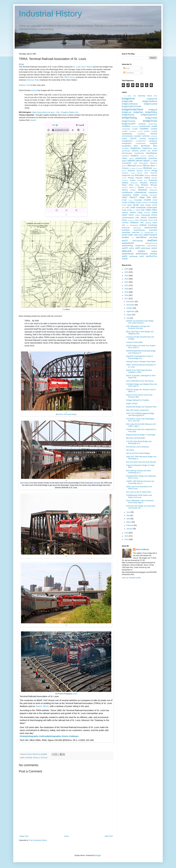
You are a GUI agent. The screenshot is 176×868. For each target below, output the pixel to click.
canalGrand (135, 126)
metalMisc (143, 156)
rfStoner (125, 190)
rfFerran (147, 171)
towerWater (126, 233)
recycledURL (127, 163)
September (131, 311)
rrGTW (155, 205)
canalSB (140, 131)
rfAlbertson (153, 163)
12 (125, 96)
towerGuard (137, 228)
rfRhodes (154, 185)
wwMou (154, 251)
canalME (135, 129)
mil (156, 156)
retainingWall (143, 163)
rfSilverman (149, 188)
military (125, 158)
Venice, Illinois (42, 706)
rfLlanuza (153, 180)
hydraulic (135, 151)
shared (33, 120)
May (128, 515)
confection (146, 136)
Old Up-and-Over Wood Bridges (138, 453)
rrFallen (148, 205)
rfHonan (154, 175)
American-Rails (33, 80)
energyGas (153, 141)
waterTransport (150, 235)
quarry (124, 161)
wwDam (152, 240)
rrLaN (124, 210)
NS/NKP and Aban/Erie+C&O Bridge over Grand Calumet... (140, 322)
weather (125, 237)
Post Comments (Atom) (38, 840)
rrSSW (137, 220)
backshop (142, 96)
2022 (127, 282)
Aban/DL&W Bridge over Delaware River (141, 407)
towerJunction (151, 228)
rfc (156, 166)
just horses (152, 151)
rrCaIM (130, 200)
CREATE (133, 139)
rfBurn (153, 166)
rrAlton (136, 195)
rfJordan (154, 178)
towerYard (136, 233)
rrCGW (138, 203)
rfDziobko (140, 171)
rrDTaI (124, 205)
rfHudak (131, 178)
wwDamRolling (127, 246)
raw (151, 161)
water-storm (138, 235)
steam (155, 223)
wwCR (125, 241)
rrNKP (125, 215)
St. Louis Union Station (83, 67)
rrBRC (155, 197)
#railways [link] (74, 736)
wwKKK (154, 248)
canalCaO (142, 124)
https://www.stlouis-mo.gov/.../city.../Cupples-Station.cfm (55, 112)
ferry (155, 146)
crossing (143, 139)
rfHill (133, 175)
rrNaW (140, 213)
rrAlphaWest (126, 195)
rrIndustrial (141, 208)
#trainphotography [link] (29, 736)
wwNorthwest (142, 254)
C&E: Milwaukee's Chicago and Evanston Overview (138, 327)
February (130, 525)
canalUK (147, 131)
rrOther (137, 215)
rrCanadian (138, 200)
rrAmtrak (144, 195)
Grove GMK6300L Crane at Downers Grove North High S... (140, 502)
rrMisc (154, 210)
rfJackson (139, 178)
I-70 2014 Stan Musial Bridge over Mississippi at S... (139, 442)
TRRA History (69, 77)
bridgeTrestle (151, 118)
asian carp (132, 96)
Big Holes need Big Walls (136, 438)
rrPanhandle (145, 215)
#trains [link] (65, 736)
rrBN (148, 197)
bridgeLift (153, 110)
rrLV (134, 210)
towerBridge (153, 225)
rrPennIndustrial (128, 218)
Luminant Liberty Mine (134, 342)
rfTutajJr (133, 190)
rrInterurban (152, 208)
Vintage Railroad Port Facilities (138, 400)
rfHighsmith (126, 175)
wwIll (137, 248)
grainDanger (126, 151)
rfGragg (154, 171)
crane (124, 138)
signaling (148, 223)
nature (131, 158)
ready (155, 161)
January (130, 529)
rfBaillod (124, 166)
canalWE (154, 131)
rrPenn (154, 215)
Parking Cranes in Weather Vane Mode (141, 362)
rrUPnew (125, 223)
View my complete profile (131, 578)
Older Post (109, 836)
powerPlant (153, 158)
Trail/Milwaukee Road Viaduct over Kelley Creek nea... (139, 496)
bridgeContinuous (130, 104)
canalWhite (141, 134)
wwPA (125, 256)
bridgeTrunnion (129, 121)
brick (155, 96)
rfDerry (155, 168)
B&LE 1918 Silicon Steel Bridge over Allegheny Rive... (140, 333)
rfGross (139, 173)
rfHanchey (154, 173)
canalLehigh (126, 129)
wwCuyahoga (138, 241)
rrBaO (125, 197)
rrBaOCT (133, 197)
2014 (127, 539)
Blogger (98, 855)
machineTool (139, 153)
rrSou (124, 220)
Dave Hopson (25, 483)
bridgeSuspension (149, 115)
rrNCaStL (147, 213)
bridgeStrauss (128, 115)
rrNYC (131, 215)
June (129, 512)
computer (137, 136)
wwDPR (125, 248)
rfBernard (131, 166)
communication (128, 136)
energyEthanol (141, 141)
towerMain (126, 230)
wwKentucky (145, 248)
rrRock (143, 218)
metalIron (135, 156)
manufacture (151, 153)
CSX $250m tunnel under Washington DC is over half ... (140, 420)
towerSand (153, 230)
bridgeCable (127, 101)
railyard (146, 161)
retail (135, 163)
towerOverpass (139, 230)
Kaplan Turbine (132, 404)
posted (34, 90)
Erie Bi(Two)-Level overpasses (138, 447)
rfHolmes (147, 175)
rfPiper (124, 185)
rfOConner (134, 183)
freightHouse (147, 148)
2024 (127, 276)
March (129, 522)
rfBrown (146, 166)
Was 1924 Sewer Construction (137, 410)
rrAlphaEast (153, 193)
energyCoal (153, 139)
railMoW (131, 161)
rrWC (142, 223)
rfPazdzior (144, 183)
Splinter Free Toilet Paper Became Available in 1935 (139, 371)
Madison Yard (25, 85)
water (131, 235)
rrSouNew (131, 220)
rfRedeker (145, 185)
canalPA (125, 131)
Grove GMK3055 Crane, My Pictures (140, 381)
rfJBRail (147, 178)
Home (67, 836)
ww (133, 238)
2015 (127, 536)
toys (142, 233)
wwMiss (141, 251)
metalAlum (125, 156)
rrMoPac (133, 213)
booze (150, 96)
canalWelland (127, 134)
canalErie (126, 126)
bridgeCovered (150, 104)
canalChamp (153, 124)
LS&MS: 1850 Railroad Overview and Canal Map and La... (140, 482)
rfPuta (131, 185)
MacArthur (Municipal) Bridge (66, 414)
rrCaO (155, 200)
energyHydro (127, 143)
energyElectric (127, 141)
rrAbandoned (140, 192)
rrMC (143, 210)
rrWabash (134, 222)
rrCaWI (125, 203)
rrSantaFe (153, 218)
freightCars (136, 148)
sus (128, 225)
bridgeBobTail (152, 99)
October (130, 308)
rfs (136, 188)
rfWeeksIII (143, 190)
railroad (139, 161)
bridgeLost (127, 112)
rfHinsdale (29, 758)
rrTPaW (150, 220)
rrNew (154, 212)
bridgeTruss (150, 121)
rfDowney (131, 171)
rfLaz (146, 180)
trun (156, 233)
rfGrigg (133, 173)
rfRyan (131, 187)
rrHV (123, 208)
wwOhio (154, 254)
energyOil (154, 143)
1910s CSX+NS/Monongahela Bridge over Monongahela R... (140, 414)
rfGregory (125, 173)
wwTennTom (152, 256)
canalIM (154, 126)
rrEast (129, 205)
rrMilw (148, 210)
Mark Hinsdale (95, 483)
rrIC (127, 208)
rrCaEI (124, 200)
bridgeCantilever (150, 101)
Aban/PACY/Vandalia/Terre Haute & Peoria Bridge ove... (139, 357)
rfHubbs (124, 178)
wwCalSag (153, 237)
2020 (127, 289)
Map (21, 64)
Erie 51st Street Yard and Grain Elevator (141, 462)
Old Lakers (130, 450)
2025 (127, 272)
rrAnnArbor (153, 195)
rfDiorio (124, 171)
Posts (127, 68)
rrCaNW (147, 200)
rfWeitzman (153, 190)
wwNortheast (128, 254)
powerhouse (141, 158)
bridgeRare (138, 112)
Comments (129, 73)
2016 (127, 533)
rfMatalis (125, 183)
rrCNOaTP (145, 203)
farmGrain (146, 146)
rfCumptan (139, 168)
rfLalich (133, 180)
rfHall (146, 173)
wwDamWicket (152, 246)
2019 (127, 292)
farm (136, 146)
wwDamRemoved (151, 243)
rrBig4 (142, 197)
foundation (125, 148)
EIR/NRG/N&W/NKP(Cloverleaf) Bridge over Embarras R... (141, 352)
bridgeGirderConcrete (132, 106)
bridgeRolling (151, 112)
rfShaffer (141, 187)
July (128, 318)
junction (143, 151)
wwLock (127, 251)
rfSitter (155, 188)
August (129, 315)
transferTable (149, 233)
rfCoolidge (132, 168)
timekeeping (134, 225)
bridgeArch (128, 99)
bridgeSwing (129, 118)
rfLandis (140, 180)
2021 (127, 285)
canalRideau (132, 131)
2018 (127, 295)
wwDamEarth (128, 243)
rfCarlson (125, 168)
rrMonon (125, 213)
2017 (127, 299)
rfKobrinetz (125, 180)
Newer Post (24, 836)
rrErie (142, 205)
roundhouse (127, 192)
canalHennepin (145, 126)
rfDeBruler (148, 168)
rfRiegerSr (125, 188)
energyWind (126, 146)
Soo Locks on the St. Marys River (139, 492)
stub (123, 225)
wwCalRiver (141, 237)
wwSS (142, 256)
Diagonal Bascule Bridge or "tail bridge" (141, 435)
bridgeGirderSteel (132, 109)
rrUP (155, 220)
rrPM (137, 218)
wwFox (132, 248)
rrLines (129, 210)
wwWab (125, 259)
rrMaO (138, 210)
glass (155, 148)
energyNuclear (141, 143)
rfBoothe (139, 166)
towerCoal (126, 228)
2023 (127, 279)
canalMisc (144, 129)
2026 (127, 269)
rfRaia (137, 185)
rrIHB (133, 208)
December (131, 302)
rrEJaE (136, 205)
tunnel (125, 235)
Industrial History (50, 14)
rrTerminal (44, 758)
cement (154, 134)
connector (154, 136)
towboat (143, 225)
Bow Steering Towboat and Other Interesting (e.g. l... (138, 472)
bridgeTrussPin (129, 124)
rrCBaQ (131, 202)
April (128, 519)
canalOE (154, 129)
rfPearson (36, 758)
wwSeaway (133, 256)
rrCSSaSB (153, 203)
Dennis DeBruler (142, 549)
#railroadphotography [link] (50, 736)
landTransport (127, 153)
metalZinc (151, 156)
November (131, 305)
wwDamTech (140, 246)
